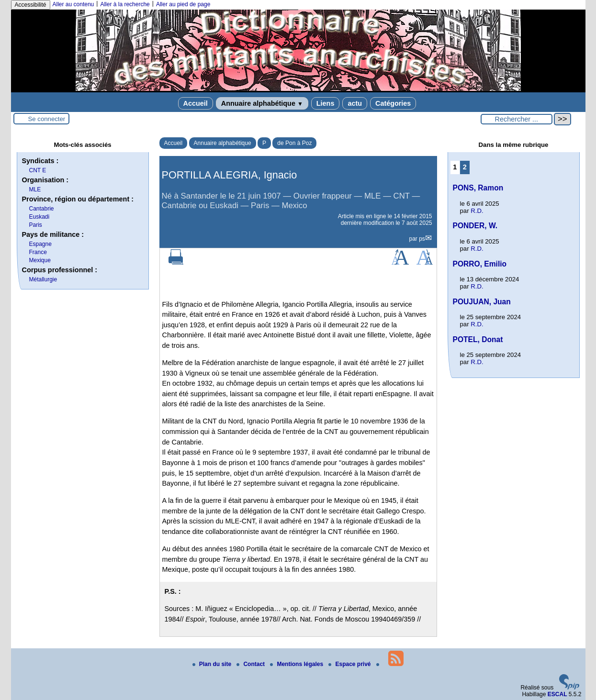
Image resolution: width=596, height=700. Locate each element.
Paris (36, 225)
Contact (251, 664)
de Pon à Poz (294, 143)
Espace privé (350, 664)
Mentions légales (297, 664)
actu (355, 103)
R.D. (477, 211)
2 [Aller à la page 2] (465, 167)
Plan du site (213, 664)
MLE (35, 189)
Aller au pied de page (183, 4)
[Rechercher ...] (517, 119)
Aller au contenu (73, 4)
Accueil (196, 103)
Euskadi (39, 217)
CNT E (38, 170)
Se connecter (47, 119)
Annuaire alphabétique (262, 103)
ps (422, 239)
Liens (326, 103)
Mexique (40, 260)
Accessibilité (31, 5)
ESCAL (557, 694)
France (38, 252)
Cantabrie (42, 209)
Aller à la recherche (125, 4)
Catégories (393, 103)
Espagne (40, 244)
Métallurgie (43, 279)
